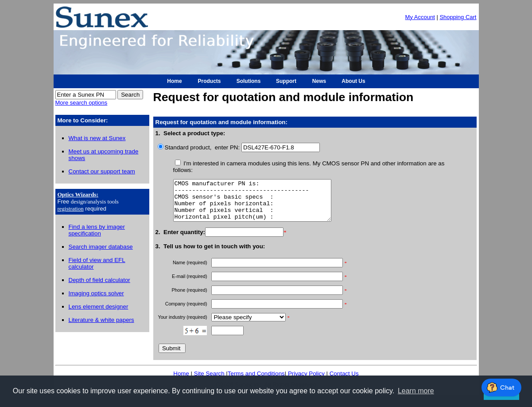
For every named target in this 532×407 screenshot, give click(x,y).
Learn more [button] (416, 391)
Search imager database (101, 247)
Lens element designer (99, 307)
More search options (82, 103)
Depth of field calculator (99, 280)
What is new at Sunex (97, 138)
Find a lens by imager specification (97, 230)
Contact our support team (102, 171)
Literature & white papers (101, 320)
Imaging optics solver (96, 293)
